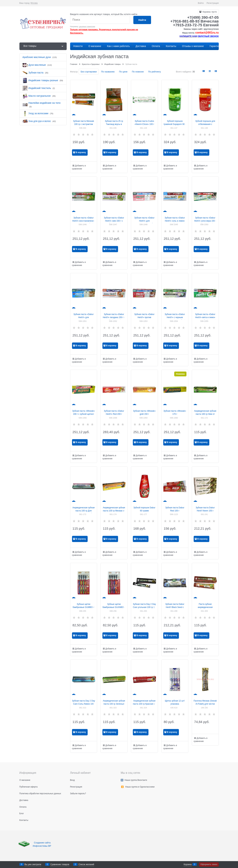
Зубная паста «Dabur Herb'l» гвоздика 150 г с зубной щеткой (114, 317)
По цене (123, 72)
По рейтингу (154, 72)
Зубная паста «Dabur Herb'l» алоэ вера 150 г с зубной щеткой (205, 221)
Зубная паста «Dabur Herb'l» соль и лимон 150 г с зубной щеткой (175, 221)
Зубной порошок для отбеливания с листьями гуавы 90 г (205, 124)
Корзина (188, 864)
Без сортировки (89, 72)
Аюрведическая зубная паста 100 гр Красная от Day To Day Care (144, 704)
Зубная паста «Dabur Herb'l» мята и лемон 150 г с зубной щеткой (205, 317)
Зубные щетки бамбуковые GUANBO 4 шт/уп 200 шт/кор (114, 607)
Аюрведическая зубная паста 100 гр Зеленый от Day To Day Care (114, 704)
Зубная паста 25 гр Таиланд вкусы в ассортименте (114, 124)
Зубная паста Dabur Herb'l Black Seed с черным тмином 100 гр (175, 607)
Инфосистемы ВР (42, 846)
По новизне (138, 72)
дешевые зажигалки (87, 27)
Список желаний (86, 864)
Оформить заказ (209, 864)
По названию (108, 72)
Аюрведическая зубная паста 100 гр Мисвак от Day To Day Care (114, 511)
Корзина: (209, 12)
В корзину (81, 152)
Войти (201, 3)
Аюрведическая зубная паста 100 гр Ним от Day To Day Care (205, 414)
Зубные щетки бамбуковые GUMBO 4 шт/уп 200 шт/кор (84, 607)
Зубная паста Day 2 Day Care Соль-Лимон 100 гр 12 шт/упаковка (84, 704)
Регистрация (213, 3)
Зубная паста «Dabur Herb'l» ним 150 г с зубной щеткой (114, 221)
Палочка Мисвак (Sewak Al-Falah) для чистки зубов (205, 704)
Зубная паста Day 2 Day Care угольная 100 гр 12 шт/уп (144, 607)
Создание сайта (43, 843)
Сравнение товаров (60, 864)
